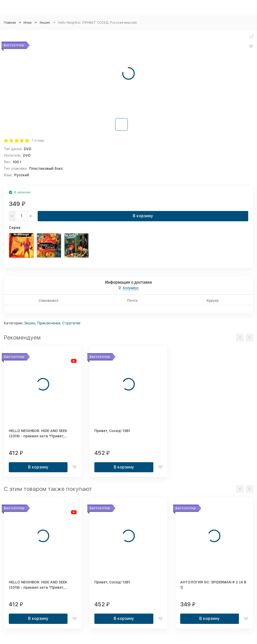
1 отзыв (38, 140)
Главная (10, 23)
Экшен (45, 23)
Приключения (49, 323)
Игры (28, 23)
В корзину (143, 216)
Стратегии (71, 323)
